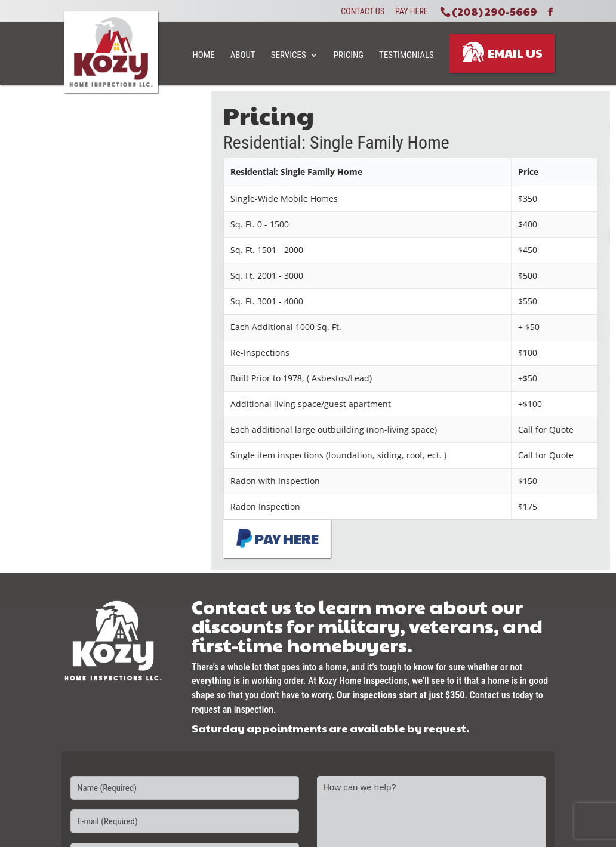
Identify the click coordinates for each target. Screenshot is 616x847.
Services (289, 55)
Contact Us (363, 12)
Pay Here (412, 12)
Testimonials (406, 55)
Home (204, 55)
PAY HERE (281, 538)
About (243, 55)
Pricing (349, 55)
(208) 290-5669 (495, 11)
